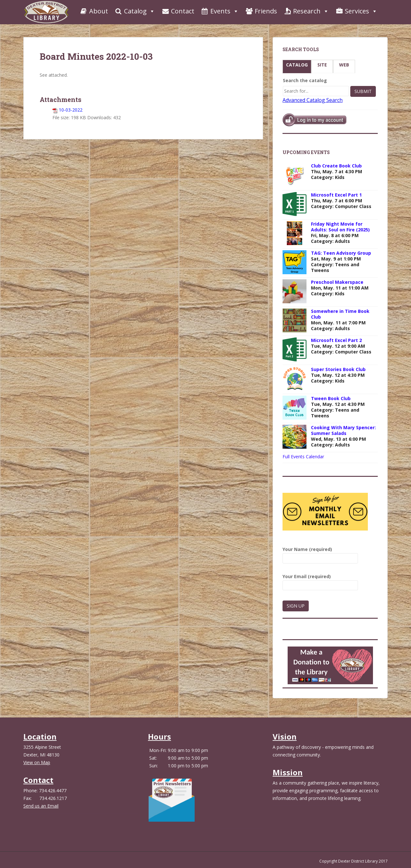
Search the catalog (305, 80)
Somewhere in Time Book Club (340, 314)
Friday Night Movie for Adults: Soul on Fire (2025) (340, 227)
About (94, 11)
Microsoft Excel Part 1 (336, 195)
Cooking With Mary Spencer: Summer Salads (343, 430)
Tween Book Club (331, 398)
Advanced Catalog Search (313, 100)
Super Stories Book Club (338, 369)
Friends (261, 11)
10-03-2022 (71, 110)
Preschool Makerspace (337, 282)
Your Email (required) (320, 581)
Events (220, 11)
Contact (178, 11)
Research (306, 11)
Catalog (135, 11)
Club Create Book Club (336, 166)
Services (356, 11)
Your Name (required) (320, 554)
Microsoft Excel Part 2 (336, 340)
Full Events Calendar (303, 457)
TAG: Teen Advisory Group (341, 253)
